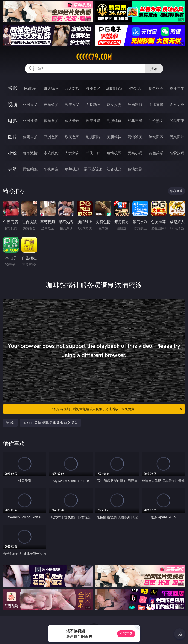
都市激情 (30, 153)
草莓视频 (72, 169)
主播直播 (156, 105)
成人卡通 (72, 121)
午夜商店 (51, 169)
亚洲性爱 (30, 121)
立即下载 (126, 634)
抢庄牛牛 (177, 88)
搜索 (154, 69)
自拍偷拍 (51, 105)
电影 (12, 121)
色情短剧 (135, 169)
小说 (12, 153)
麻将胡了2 (114, 88)
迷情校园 (114, 153)
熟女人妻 (114, 105)
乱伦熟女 (156, 121)
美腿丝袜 (114, 137)
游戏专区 (93, 88)
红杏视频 (114, 169)
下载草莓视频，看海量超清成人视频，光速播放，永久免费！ (117, 409)
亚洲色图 (51, 137)
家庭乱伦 (51, 153)
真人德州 (51, 88)
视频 (12, 104)
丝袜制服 (135, 105)
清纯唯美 (135, 137)
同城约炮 (30, 169)
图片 (12, 137)
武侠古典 (93, 153)
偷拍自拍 (51, 121)
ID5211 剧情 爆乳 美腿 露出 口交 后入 (50, 423)
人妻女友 (72, 153)
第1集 (10, 423)
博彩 (12, 88)
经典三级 (135, 121)
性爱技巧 (177, 153)
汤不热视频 (93, 169)
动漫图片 (93, 137)
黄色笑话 (156, 153)
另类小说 (135, 153)
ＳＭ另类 (177, 105)
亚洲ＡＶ (30, 105)
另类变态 (177, 121)
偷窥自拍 (30, 137)
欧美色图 (72, 137)
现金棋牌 (156, 88)
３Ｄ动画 (93, 105)
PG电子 (30, 88)
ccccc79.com (94, 57)
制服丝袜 (114, 121)
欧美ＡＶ (72, 105)
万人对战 (72, 88)
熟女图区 (156, 137)
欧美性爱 (93, 121)
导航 (12, 169)
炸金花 (135, 88)
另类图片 (177, 137)
